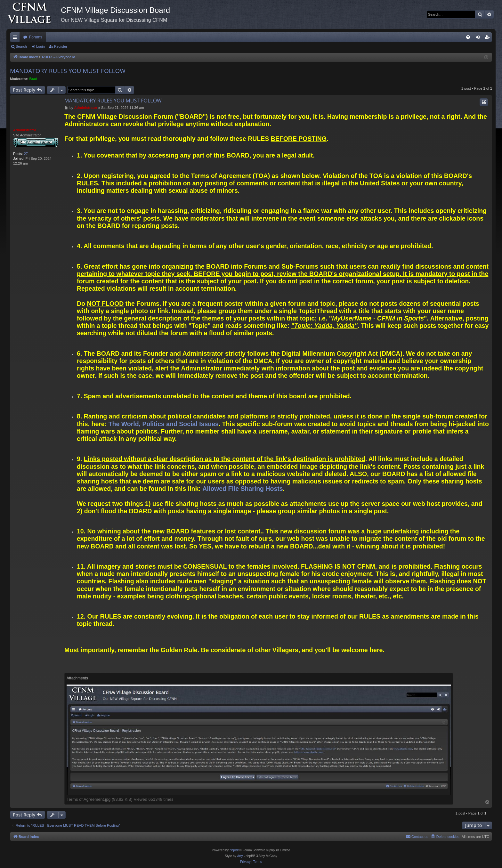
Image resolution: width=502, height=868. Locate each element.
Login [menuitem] (479, 38)
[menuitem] (468, 37)
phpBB (234, 850)
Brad (33, 79)
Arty (240, 856)
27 (26, 154)
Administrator (25, 130)
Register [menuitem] (489, 38)
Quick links (16, 38)
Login (40, 46)
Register (61, 46)
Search (21, 46)
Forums (36, 37)
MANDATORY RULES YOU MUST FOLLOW (68, 71)
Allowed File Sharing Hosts (243, 489)
